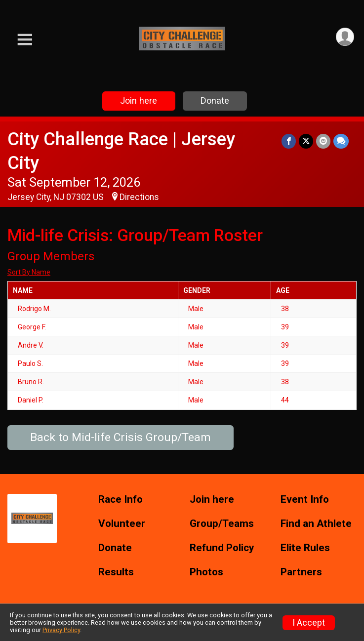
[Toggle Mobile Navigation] (25, 40)
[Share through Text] (341, 141)
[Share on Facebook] (289, 141)
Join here (139, 100)
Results (116, 572)
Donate (215, 100)
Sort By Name (29, 272)
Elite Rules (305, 548)
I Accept (309, 623)
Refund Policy (222, 548)
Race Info (121, 500)
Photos (206, 572)
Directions (139, 197)
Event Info (305, 500)
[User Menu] (345, 37)
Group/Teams (222, 524)
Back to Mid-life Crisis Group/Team (121, 437)
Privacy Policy (61, 630)
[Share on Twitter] (306, 141)
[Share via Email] (323, 141)
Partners (301, 572)
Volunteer (122, 524)
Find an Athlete (316, 524)
